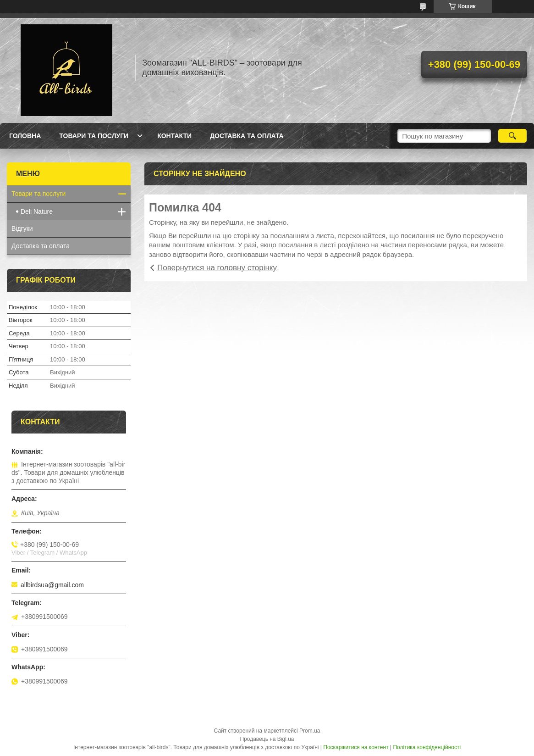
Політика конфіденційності (427, 747)
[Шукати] (513, 136)
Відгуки (22, 228)
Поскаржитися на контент (356, 747)
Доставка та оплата (247, 136)
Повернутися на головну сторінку (217, 268)
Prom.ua (310, 731)
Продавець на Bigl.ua (267, 739)
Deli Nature (37, 211)
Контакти (174, 136)
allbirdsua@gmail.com (52, 585)
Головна (25, 136)
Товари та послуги (94, 136)
